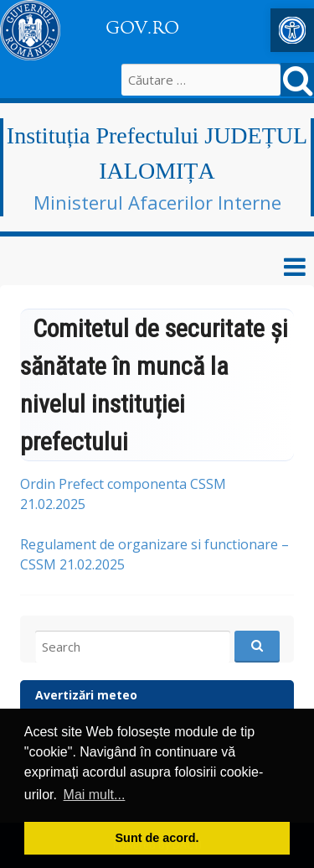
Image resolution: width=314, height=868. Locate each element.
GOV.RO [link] (142, 28)
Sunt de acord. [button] (157, 838)
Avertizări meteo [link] (86, 695)
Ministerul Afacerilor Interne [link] (157, 202)
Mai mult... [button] (95, 795)
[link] (292, 30)
